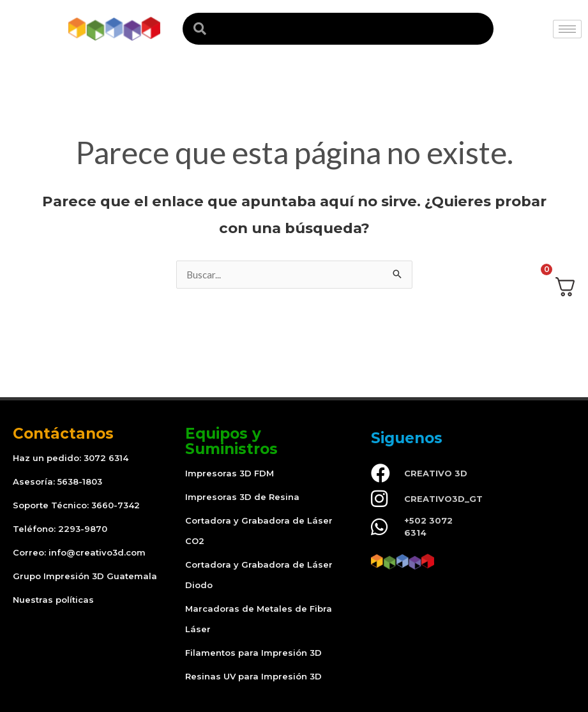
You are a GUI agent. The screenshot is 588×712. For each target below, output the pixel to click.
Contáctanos (63, 434)
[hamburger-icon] (567, 29)
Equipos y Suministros (231, 441)
